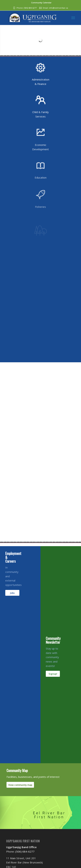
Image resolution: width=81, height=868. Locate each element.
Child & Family (40, 115)
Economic (41, 151)
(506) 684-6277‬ (30, 8)
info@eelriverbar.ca (58, 8)
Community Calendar (41, 3)
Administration (41, 79)
